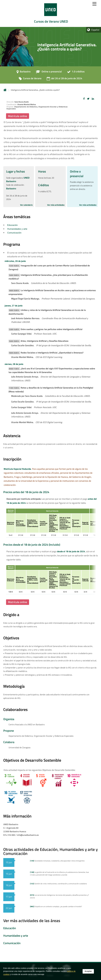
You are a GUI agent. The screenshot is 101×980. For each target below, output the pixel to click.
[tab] (50, 13)
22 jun (9, 908)
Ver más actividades (56, 205)
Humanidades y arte (17, 229)
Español (95, 30)
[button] (84, 99)
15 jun (9, 862)
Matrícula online (18, 116)
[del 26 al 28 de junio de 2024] (64, 79)
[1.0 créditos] (76, 72)
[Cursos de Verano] (30, 79)
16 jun (9, 885)
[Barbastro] (24, 72)
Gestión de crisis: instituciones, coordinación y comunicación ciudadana (58, 884)
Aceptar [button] (88, 971)
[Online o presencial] (49, 72)
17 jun (9, 897)
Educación (12, 225)
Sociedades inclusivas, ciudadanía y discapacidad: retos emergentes (57, 861)
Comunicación (14, 233)
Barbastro (11, 189)
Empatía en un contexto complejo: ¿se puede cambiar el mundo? (56, 906)
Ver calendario (26, 205)
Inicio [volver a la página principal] (5, 90)
